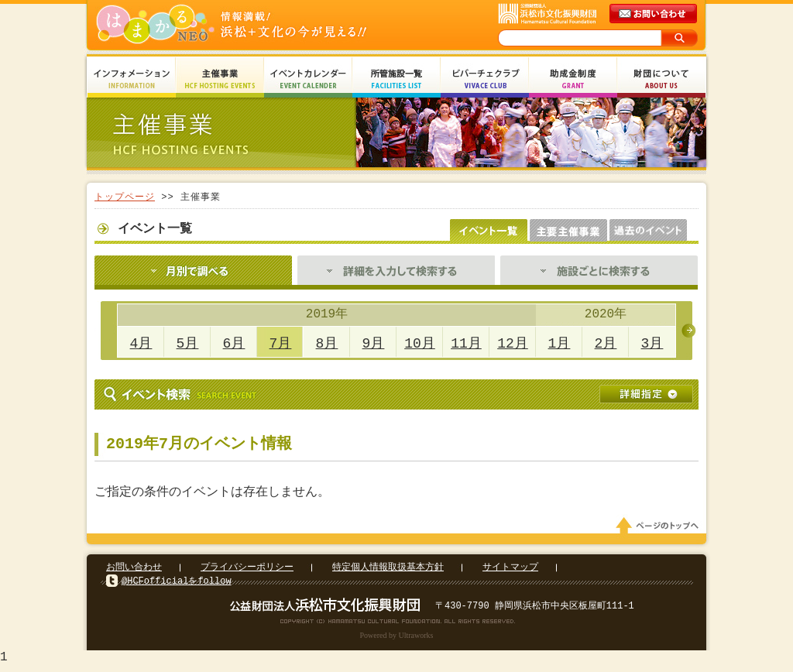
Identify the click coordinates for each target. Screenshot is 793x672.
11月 (466, 344)
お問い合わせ (134, 572)
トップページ (125, 197)
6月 (234, 344)
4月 (141, 344)
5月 (188, 344)
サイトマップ (510, 572)
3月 (652, 344)
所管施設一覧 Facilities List (396, 79)
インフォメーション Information (132, 79)
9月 (374, 344)
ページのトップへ (660, 530)
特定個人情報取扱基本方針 (388, 572)
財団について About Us (661, 79)
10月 (420, 344)
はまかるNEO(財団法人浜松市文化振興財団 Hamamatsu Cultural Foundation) (265, 25)
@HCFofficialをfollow (177, 586)
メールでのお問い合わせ (654, 14)
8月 (327, 344)
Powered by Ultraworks (397, 640)
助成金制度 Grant (573, 79)
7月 (281, 344)
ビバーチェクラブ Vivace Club (485, 79)
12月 (513, 344)
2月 (606, 344)
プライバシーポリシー (247, 572)
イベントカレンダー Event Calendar (308, 79)
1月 (560, 344)
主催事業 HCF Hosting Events (220, 79)
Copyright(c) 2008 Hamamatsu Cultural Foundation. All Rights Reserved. (397, 626)
